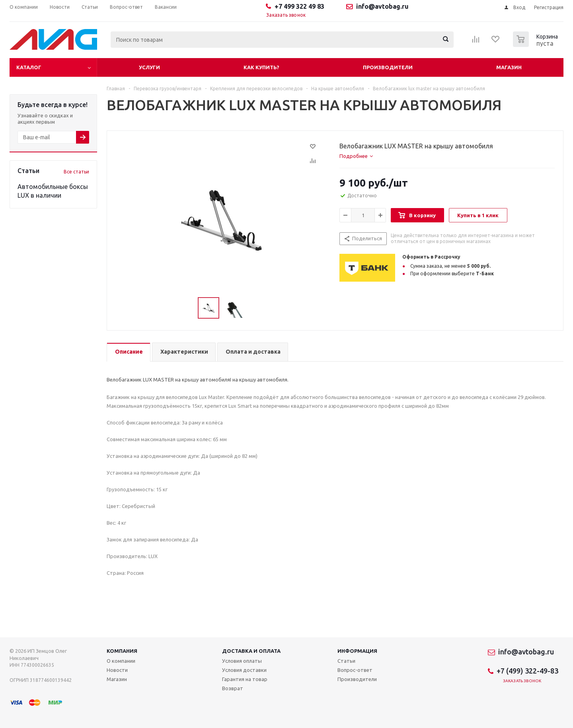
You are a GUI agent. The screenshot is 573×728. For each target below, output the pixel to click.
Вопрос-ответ (355, 670)
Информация (357, 651)
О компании (121, 661)
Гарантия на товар (245, 679)
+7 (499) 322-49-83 (527, 671)
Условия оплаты (242, 661)
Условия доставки (244, 670)
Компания (122, 651)
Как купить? (261, 67)
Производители (388, 67)
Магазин (509, 67)
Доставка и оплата (251, 651)
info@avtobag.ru (382, 6)
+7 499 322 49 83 (299, 6)
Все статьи (76, 172)
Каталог (29, 67)
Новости (117, 670)
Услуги (149, 67)
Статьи (346, 661)
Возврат (233, 688)
